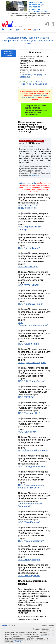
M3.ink (5, 625)
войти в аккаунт (41, 95)
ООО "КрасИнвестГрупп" (31, 541)
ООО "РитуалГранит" (29, 248)
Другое (37, 30)
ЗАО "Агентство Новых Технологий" (30, 505)
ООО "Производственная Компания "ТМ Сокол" (31, 486)
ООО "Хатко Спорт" (28, 267)
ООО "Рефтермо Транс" (31, 304)
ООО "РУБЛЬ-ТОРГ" (29, 285)
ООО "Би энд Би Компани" (32, 466)
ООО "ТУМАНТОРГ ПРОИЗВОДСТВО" (28, 207)
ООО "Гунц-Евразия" (29, 522)
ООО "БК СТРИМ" (28, 432)
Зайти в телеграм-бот (28, 183)
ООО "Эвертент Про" (29, 413)
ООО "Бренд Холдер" (29, 560)
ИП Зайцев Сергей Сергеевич (34, 450)
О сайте (10, 30)
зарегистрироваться (29, 97)
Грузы (19, 30)
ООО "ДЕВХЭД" (26, 397)
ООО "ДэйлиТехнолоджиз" (32, 363)
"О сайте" (18, 641)
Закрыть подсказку (41, 629)
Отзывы (27, 30)
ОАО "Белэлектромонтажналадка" (33, 324)
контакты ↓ (35, 175)
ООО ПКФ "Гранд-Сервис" (32, 381)
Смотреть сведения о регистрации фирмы (34, 83)
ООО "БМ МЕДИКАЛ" (29, 576)
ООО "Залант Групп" (29, 344)
